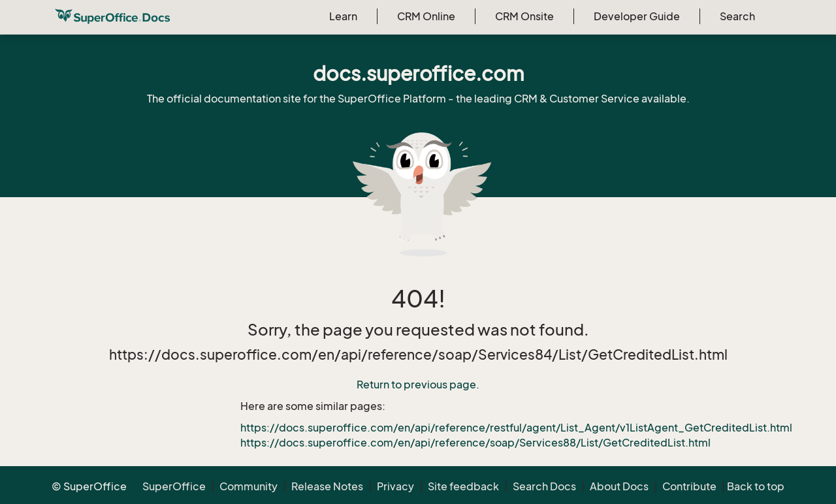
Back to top (756, 486)
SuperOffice (174, 486)
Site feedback (463, 486)
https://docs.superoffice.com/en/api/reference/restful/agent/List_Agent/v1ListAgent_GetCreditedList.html (516, 428)
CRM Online (426, 16)
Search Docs (544, 486)
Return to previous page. (418, 385)
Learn (343, 16)
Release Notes (327, 486)
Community (249, 486)
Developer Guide (637, 16)
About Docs (619, 486)
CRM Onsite (524, 16)
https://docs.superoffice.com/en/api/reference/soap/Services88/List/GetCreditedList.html (475, 443)
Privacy (395, 486)
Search (737, 16)
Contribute (689, 486)
